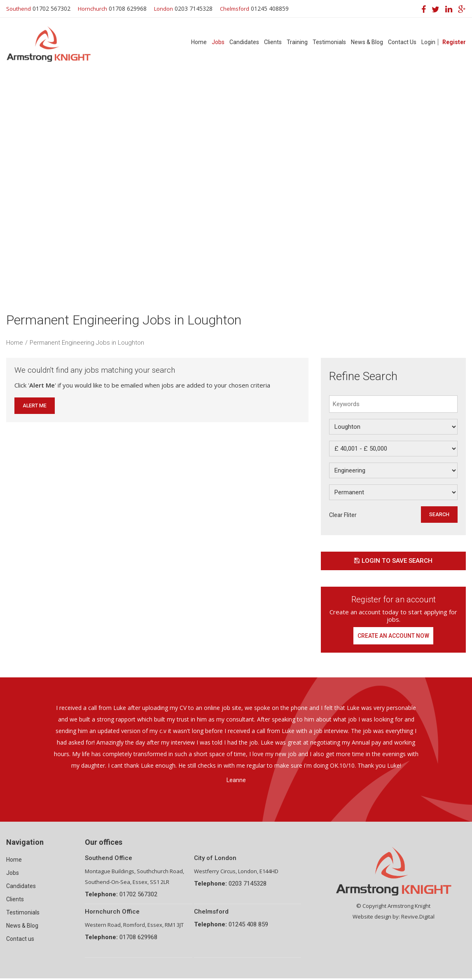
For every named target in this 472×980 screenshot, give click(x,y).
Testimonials (329, 42)
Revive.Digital (418, 918)
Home (199, 42)
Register (454, 42)
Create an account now (394, 637)
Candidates (244, 42)
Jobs (218, 42)
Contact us (20, 940)
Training (297, 42)
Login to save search (393, 561)
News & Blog (367, 42)
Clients (273, 42)
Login (428, 42)
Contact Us (402, 42)
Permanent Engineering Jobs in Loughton (87, 343)
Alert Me (35, 405)
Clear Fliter (343, 515)
